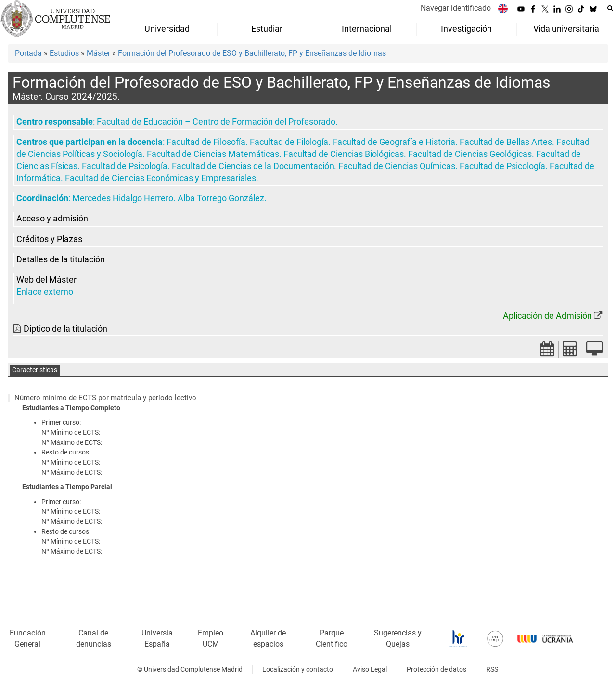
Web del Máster (46, 280)
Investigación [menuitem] (466, 29)
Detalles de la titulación (61, 259)
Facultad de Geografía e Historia (394, 142)
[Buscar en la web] (610, 8)
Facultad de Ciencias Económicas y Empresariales (160, 178)
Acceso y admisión (52, 219)
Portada (28, 53)
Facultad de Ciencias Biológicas (344, 154)
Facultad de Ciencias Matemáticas (213, 154)
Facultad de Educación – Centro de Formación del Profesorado (216, 122)
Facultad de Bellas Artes (506, 142)
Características (35, 370)
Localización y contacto (298, 669)
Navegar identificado (456, 8)
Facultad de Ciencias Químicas (397, 166)
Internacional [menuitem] (367, 29)
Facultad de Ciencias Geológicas (470, 154)
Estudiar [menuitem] (267, 29)
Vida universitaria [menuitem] (566, 29)
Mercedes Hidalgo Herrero (123, 198)
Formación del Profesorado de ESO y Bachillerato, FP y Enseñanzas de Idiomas (252, 53)
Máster (98, 53)
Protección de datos (436, 669)
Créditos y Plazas (49, 239)
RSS (492, 669)
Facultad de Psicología (125, 166)
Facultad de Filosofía (206, 142)
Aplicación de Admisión (547, 316)
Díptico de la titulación (65, 329)
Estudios (64, 53)
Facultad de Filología (289, 142)
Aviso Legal (370, 669)
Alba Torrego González (221, 198)
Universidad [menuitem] (167, 29)
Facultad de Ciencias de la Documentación (253, 166)
